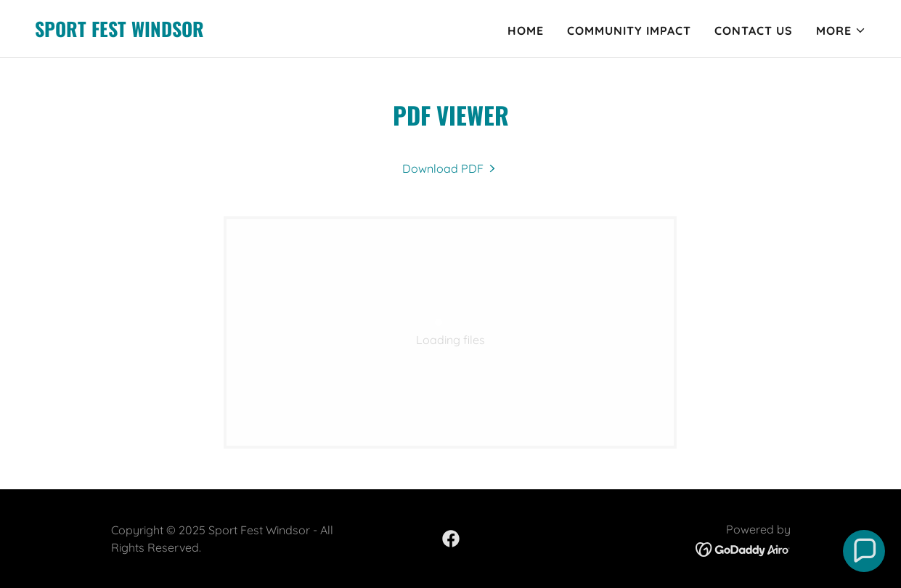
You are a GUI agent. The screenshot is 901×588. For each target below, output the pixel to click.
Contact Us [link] (754, 30)
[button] (841, 30)
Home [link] (526, 30)
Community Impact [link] (629, 30)
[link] (119, 33)
